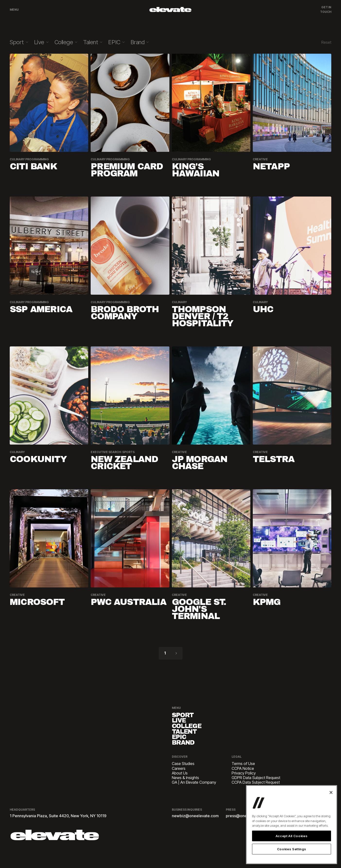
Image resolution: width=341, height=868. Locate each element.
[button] (19, 42)
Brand (188, 756)
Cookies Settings (292, 849)
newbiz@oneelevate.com (195, 830)
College (193, 732)
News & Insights (185, 792)
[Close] (331, 792)
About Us (180, 787)
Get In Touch (326, 9)
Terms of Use (243, 778)
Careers (179, 783)
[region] (292, 825)
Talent (190, 740)
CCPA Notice (243, 783)
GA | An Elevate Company (194, 797)
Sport (188, 716)
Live (182, 724)
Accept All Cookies (292, 836)
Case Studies (183, 778)
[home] (170, 9)
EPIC (183, 748)
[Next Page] (176, 653)
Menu (14, 10)
